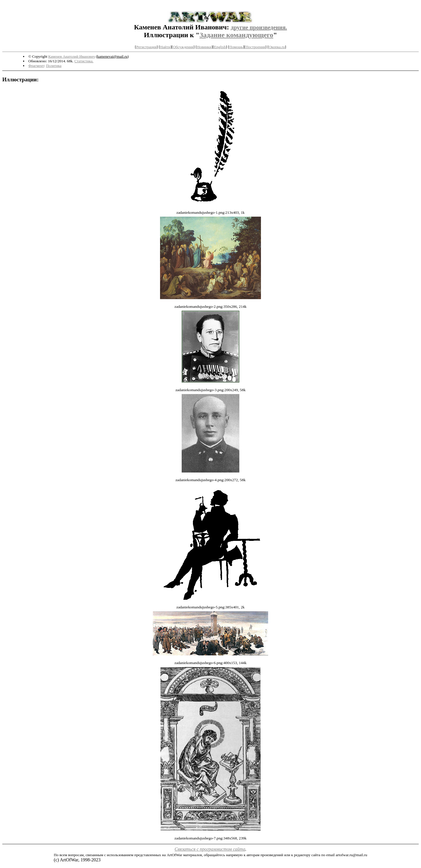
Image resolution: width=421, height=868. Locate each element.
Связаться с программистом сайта (210, 849)
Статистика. (84, 61)
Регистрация (146, 47)
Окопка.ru (277, 47)
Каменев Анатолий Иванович (72, 56)
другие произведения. (259, 27)
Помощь (236, 47)
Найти (165, 47)
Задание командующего (236, 35)
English (220, 47)
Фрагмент (36, 66)
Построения (255, 47)
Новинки (204, 47)
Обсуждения (183, 47)
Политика (54, 66)
